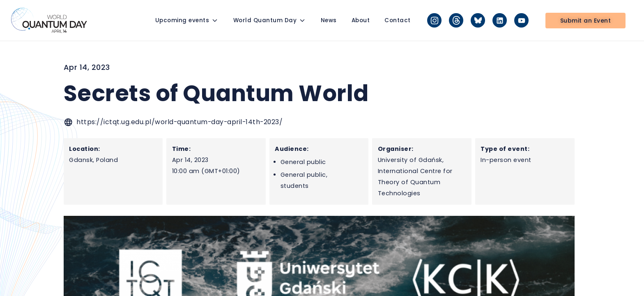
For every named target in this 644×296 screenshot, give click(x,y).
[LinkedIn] (500, 20)
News (329, 20)
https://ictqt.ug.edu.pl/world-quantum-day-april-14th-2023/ (179, 122)
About (361, 20)
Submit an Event (586, 21)
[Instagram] (434, 20)
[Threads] (456, 20)
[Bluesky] (478, 20)
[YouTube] (521, 20)
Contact (398, 20)
